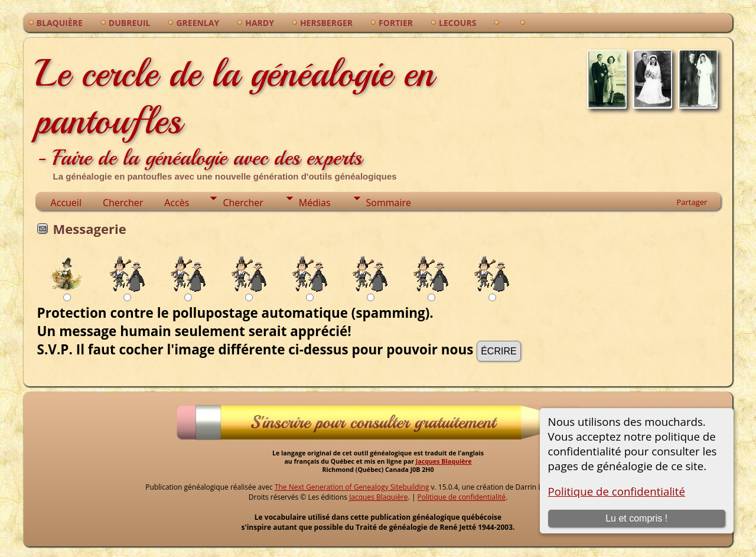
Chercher (123, 203)
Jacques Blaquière (444, 461)
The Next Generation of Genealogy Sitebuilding (352, 487)
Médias (315, 203)
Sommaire (389, 203)
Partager (692, 202)
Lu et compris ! (636, 518)
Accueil (66, 203)
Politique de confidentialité (617, 491)
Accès (177, 203)
